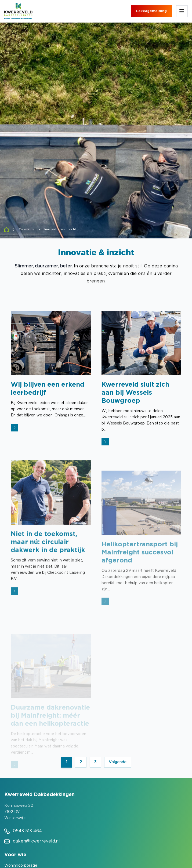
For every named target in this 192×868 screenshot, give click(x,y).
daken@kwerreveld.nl (36, 841)
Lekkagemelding (151, 11)
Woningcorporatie (21, 866)
